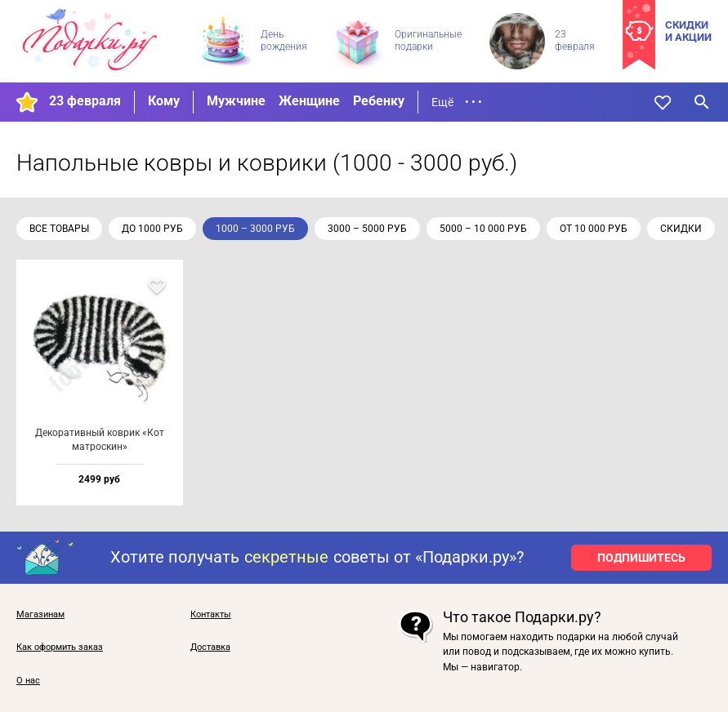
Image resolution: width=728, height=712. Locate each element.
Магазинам (40, 615)
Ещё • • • (457, 102)
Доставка (210, 647)
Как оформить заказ (60, 647)
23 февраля (85, 101)
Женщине (309, 101)
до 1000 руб (152, 229)
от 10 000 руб (594, 229)
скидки (681, 229)
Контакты (211, 615)
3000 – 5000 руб (367, 229)
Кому (164, 101)
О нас (28, 681)
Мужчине (236, 101)
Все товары (59, 229)
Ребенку (379, 101)
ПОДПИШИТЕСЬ (641, 558)
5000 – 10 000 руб (483, 229)
